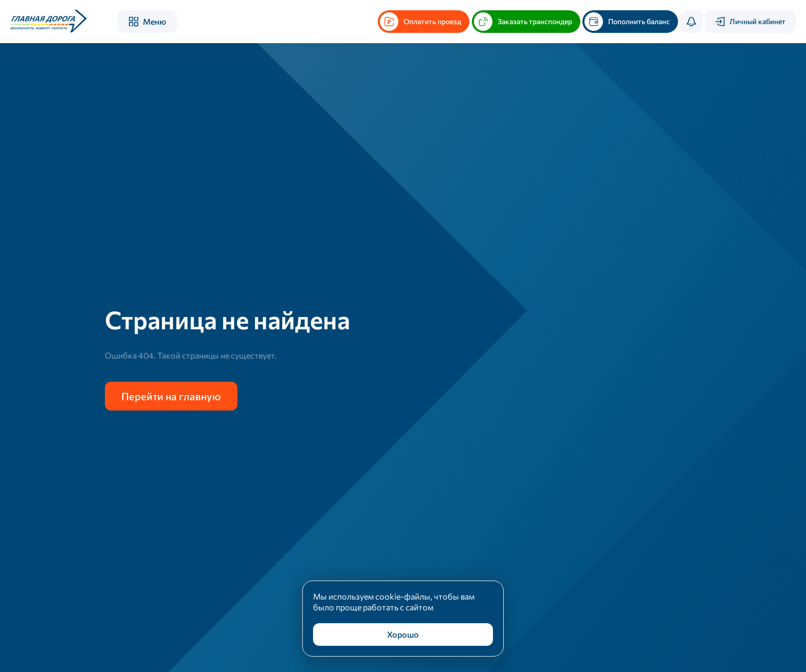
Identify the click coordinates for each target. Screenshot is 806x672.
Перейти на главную (171, 396)
